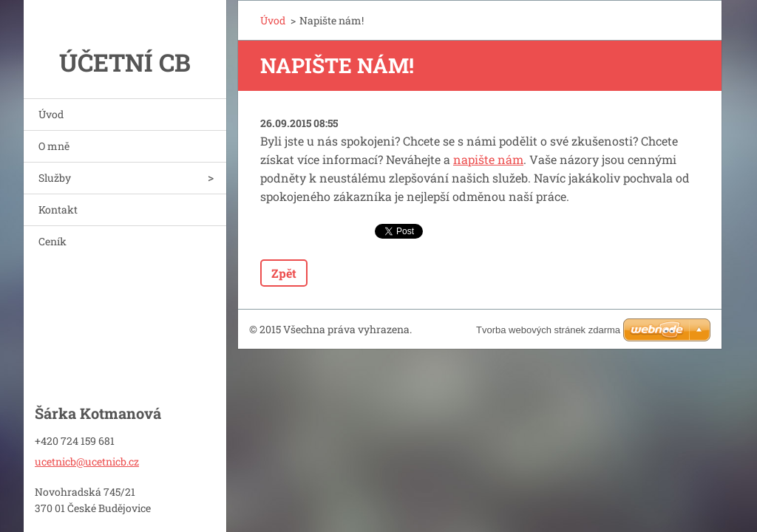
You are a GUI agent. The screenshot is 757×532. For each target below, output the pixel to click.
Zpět (284, 273)
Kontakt (58, 209)
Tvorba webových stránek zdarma (548, 330)
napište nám (488, 159)
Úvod (51, 114)
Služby (55, 178)
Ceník (52, 241)
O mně (54, 146)
